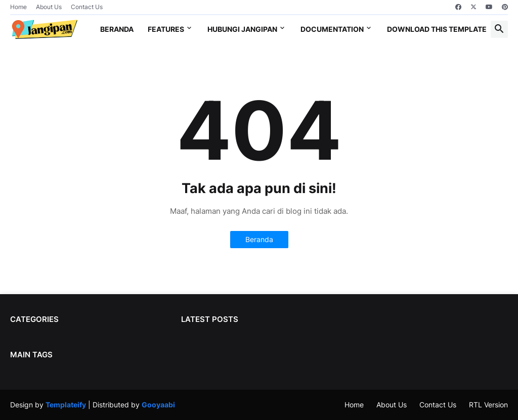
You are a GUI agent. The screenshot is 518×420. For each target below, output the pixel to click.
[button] (499, 29)
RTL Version (488, 405)
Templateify (66, 405)
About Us (49, 7)
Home (18, 7)
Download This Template (437, 29)
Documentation (332, 29)
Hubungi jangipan (242, 29)
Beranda (117, 29)
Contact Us (87, 7)
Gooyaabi (158, 405)
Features (166, 29)
